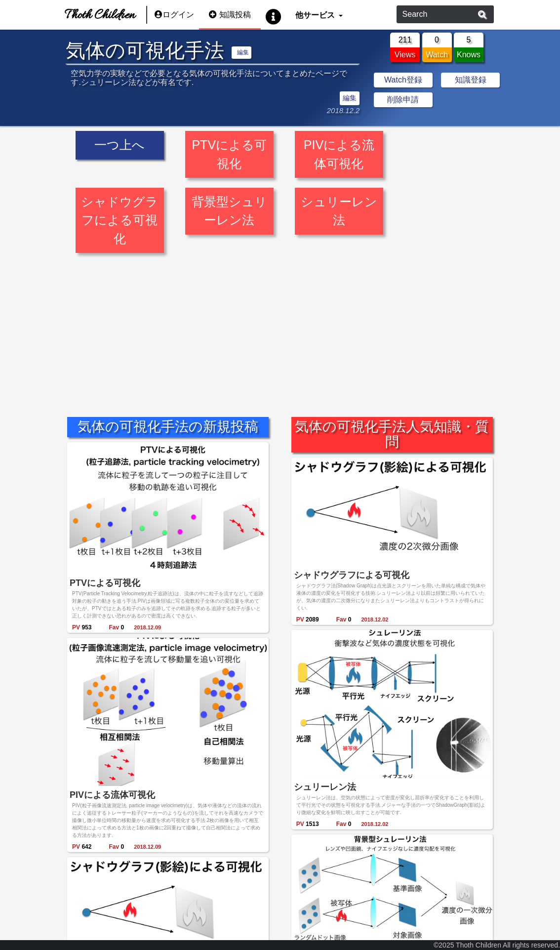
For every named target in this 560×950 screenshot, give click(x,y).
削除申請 (403, 100)
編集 (243, 52)
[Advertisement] (280, 328)
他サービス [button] (316, 15)
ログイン (174, 15)
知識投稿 (230, 15)
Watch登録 (403, 80)
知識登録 (471, 80)
